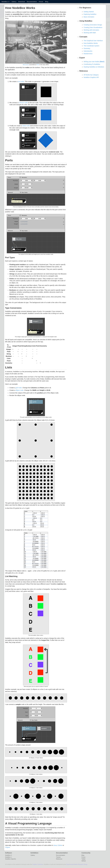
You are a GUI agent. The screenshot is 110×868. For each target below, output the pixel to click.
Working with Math (90, 33)
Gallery (14, 2)
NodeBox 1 (8, 857)
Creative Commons (38, 864)
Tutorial (58, 857)
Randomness (88, 54)
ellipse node (19, 390)
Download (22, 2)
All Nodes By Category (91, 75)
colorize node (23, 103)
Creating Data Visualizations (93, 27)
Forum (41, 2)
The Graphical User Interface (93, 41)
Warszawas (26, 65)
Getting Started (89, 12)
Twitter (84, 859)
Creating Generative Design (93, 25)
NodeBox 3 (6, 2)
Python (60, 845)
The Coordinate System (91, 46)
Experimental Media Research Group (77, 864)
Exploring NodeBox (90, 14)
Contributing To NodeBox (92, 64)
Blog (47, 2)
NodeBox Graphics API (91, 77)
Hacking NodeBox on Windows (94, 67)
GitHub (84, 861)
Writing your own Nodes (94, 62)
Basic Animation (89, 17)
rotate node (26, 126)
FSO (38, 65)
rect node (21, 82)
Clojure (8, 847)
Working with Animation (91, 30)
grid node (19, 388)
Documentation (32, 2)
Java (55, 845)
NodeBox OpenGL (11, 859)
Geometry (87, 48)
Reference (59, 859)
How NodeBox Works (91, 43)
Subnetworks (88, 51)
